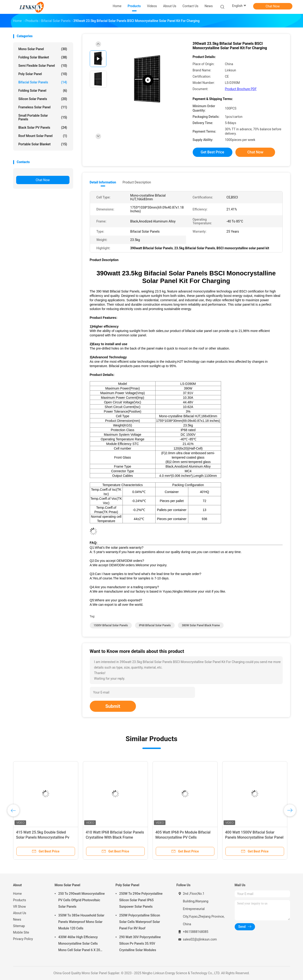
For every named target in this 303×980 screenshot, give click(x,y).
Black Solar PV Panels (43, 128)
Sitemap (19, 926)
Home (18, 894)
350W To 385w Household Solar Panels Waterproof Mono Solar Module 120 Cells (81, 922)
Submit (113, 706)
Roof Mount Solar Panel (43, 136)
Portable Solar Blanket (43, 144)
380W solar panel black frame (201, 625)
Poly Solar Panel (43, 74)
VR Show (20, 907)
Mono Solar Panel (43, 49)
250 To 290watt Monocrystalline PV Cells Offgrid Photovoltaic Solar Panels (82, 900)
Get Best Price (213, 152)
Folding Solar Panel (43, 91)
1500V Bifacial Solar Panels (111, 625)
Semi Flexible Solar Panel (43, 66)
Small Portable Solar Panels (43, 117)
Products (20, 900)
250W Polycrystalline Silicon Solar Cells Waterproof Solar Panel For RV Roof (140, 922)
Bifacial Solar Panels (43, 82)
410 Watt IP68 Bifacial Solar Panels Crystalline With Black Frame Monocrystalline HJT (115, 837)
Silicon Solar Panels (43, 99)
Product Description (137, 182)
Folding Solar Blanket (43, 57)
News (17, 919)
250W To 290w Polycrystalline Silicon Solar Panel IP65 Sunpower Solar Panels (141, 900)
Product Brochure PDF (241, 89)
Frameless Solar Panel (43, 107)
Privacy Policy (23, 939)
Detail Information (103, 182)
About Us (20, 913)
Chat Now (273, 6)
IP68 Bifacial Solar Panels (155, 625)
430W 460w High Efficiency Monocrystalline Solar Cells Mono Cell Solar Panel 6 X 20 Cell (79, 944)
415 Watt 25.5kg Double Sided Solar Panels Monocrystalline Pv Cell (43, 837)
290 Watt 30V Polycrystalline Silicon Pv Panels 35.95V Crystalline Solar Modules (140, 943)
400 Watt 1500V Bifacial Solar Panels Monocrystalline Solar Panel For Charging (254, 837)
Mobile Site (21, 932)
